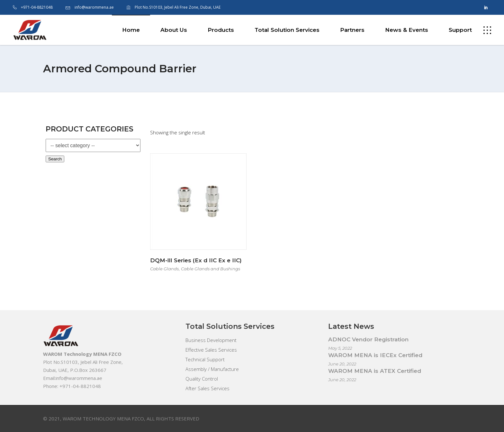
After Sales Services (207, 388)
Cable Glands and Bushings (211, 269)
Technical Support (205, 359)
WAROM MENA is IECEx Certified (375, 355)
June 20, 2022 (342, 364)
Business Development (211, 340)
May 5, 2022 (340, 348)
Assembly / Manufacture (212, 369)
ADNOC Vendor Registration (368, 339)
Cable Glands (164, 269)
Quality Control (202, 379)
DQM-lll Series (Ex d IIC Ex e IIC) (196, 260)
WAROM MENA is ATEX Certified (375, 371)
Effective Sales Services (211, 350)
